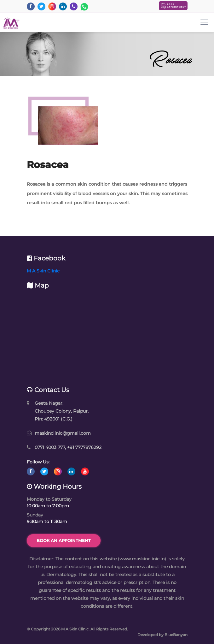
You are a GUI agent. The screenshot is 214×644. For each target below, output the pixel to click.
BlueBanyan (176, 635)
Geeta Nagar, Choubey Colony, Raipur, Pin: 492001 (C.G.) (62, 411)
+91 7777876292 (84, 447)
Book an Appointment (64, 540)
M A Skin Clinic (43, 271)
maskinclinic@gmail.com (63, 433)
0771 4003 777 (50, 447)
